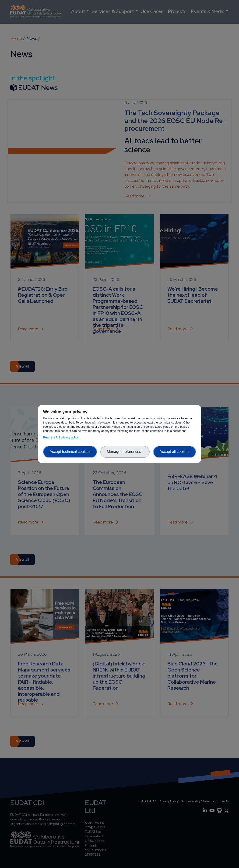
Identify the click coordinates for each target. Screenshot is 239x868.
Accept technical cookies (70, 452)
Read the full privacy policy (62, 437)
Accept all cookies (175, 452)
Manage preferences (125, 452)
